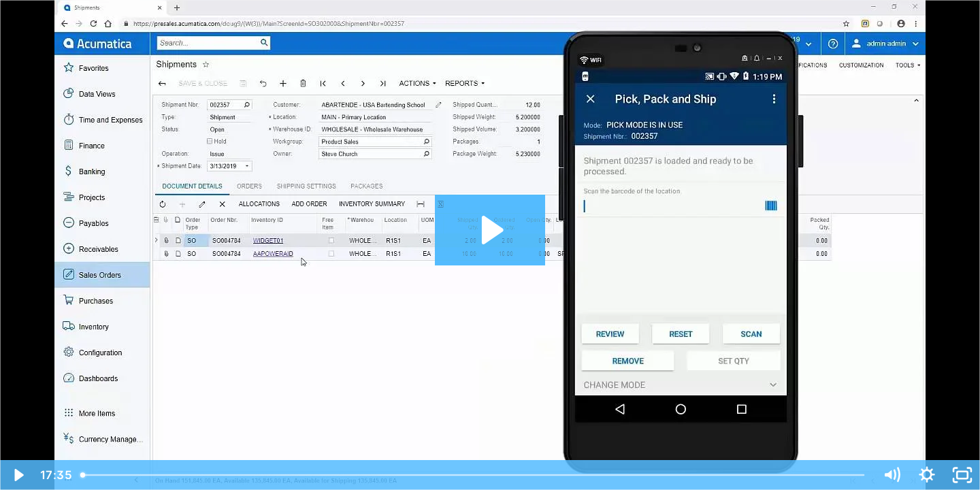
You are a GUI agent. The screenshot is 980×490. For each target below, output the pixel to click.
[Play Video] (18, 475)
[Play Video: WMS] (490, 230)
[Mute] (892, 475)
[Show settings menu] (927, 475)
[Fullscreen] (962, 475)
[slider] (474, 475)
